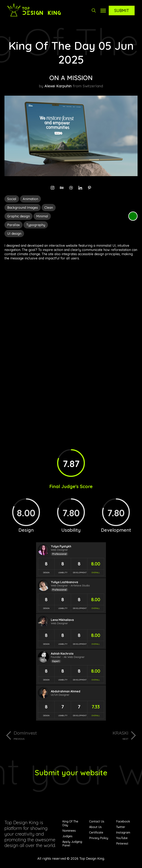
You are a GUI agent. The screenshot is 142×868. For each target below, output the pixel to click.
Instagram (123, 832)
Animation (30, 199)
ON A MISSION (71, 78)
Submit (122, 11)
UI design (14, 234)
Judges (67, 836)
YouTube (122, 838)
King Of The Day (70, 823)
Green (133, 216)
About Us (95, 827)
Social (12, 199)
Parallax (13, 225)
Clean (49, 208)
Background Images (23, 208)
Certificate (96, 832)
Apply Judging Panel (72, 843)
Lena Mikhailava (62, 620)
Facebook (123, 821)
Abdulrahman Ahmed (66, 691)
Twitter (121, 827)
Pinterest (122, 843)
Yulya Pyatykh (61, 546)
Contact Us (97, 821)
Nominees (69, 831)
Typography (36, 225)
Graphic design (18, 216)
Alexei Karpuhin (58, 86)
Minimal (42, 216)
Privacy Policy (99, 838)
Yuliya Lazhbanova (64, 582)
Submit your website (71, 773)
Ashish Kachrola (62, 654)
